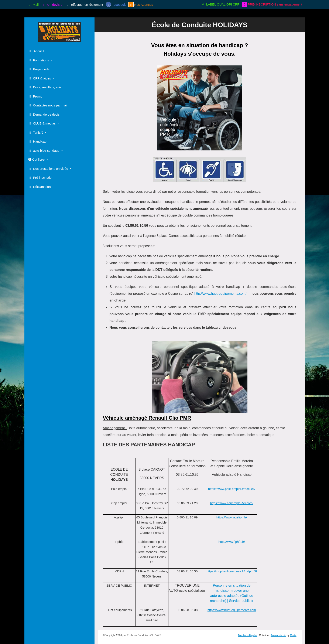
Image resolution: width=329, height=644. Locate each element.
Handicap (37, 141)
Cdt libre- (37, 159)
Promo (35, 96)
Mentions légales (248, 635)
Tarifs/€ (36, 132)
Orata (293, 635)
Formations (39, 60)
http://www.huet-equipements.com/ (220, 294)
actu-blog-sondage (44, 151)
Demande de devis (44, 114)
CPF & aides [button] (40, 78)
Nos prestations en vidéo (49, 169)
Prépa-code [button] (39, 69)
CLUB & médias (42, 123)
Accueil (36, 51)
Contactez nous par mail (48, 105)
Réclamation (40, 187)
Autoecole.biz (278, 635)
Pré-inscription (41, 178)
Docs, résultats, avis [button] (45, 87)
